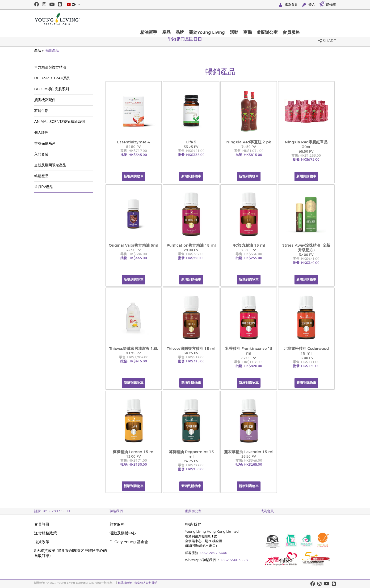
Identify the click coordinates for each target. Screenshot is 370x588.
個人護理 (41, 133)
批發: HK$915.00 (134, 361)
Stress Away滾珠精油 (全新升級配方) (306, 248)
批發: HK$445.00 (134, 258)
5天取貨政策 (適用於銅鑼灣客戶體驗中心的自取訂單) (71, 553)
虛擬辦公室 (301, 19)
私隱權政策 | (126, 583)
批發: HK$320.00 (306, 263)
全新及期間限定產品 (50, 165)
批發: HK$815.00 (249, 155)
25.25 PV (249, 250)
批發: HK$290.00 (191, 258)
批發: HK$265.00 (249, 465)
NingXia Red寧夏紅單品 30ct (306, 145)
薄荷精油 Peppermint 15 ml (191, 454)
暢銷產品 (52, 51)
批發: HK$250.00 (191, 469)
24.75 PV (191, 461)
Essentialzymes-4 (134, 142)
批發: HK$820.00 (249, 366)
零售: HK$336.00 (249, 254)
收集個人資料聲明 (146, 583)
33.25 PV (191, 147)
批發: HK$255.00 (249, 258)
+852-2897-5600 (214, 553)
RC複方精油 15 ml (249, 245)
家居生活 (41, 111)
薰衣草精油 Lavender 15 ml (249, 452)
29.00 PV (191, 250)
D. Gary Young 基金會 (129, 542)
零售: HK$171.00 (306, 362)
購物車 (328, 4)
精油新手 (180, 19)
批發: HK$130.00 (306, 366)
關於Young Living (239, 19)
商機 (281, 19)
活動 (267, 19)
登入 (309, 5)
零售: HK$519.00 (191, 357)
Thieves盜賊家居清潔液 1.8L (134, 349)
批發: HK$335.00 (191, 155)
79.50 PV (249, 147)
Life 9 (191, 142)
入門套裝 (41, 154)
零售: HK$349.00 (249, 461)
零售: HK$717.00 (134, 151)
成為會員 (289, 5)
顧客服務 (117, 524)
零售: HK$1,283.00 (306, 156)
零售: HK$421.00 (306, 259)
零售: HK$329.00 (191, 465)
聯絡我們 (116, 511)
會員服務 (325, 19)
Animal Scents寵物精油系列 (59, 122)
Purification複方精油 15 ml (191, 245)
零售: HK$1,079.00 (249, 362)
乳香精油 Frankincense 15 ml (249, 351)
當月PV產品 (44, 187)
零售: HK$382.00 (191, 254)
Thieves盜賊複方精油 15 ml (191, 349)
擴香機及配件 (45, 100)
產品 (198, 19)
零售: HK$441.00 (191, 151)
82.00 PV (249, 358)
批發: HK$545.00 (134, 155)
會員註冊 (42, 524)
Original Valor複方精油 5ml (134, 245)
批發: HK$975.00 (306, 160)
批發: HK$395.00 (191, 361)
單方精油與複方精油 (50, 67)
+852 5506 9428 (234, 560)
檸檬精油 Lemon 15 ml (134, 452)
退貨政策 (42, 542)
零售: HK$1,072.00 (249, 151)
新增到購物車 (134, 176)
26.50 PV (249, 457)
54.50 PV (134, 147)
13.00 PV (306, 358)
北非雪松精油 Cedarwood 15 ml (306, 351)
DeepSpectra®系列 (52, 78)
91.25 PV (134, 353)
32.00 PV (306, 255)
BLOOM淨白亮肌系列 (52, 89)
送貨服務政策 (46, 533)
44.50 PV (134, 250)
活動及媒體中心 (123, 533)
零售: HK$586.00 (134, 254)
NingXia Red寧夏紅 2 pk (249, 142)
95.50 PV (306, 152)
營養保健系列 (45, 144)
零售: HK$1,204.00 (134, 357)
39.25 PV (191, 353)
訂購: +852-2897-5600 (52, 511)
